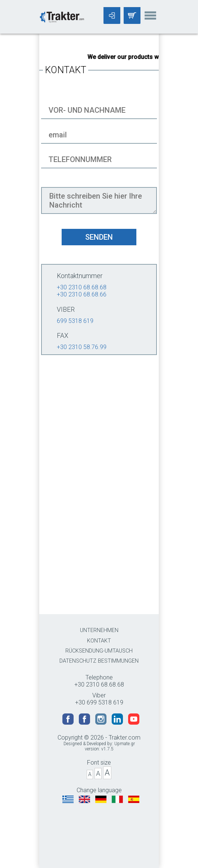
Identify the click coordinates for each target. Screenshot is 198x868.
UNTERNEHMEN (99, 630)
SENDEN (99, 237)
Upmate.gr (125, 744)
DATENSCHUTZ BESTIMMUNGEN (99, 661)
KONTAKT (99, 641)
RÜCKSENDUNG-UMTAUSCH (99, 651)
